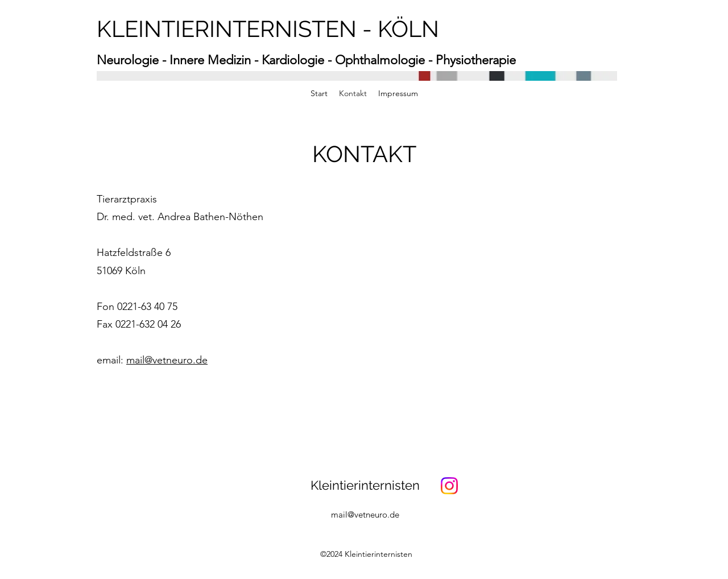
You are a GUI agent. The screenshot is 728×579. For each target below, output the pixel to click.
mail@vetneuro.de (167, 360)
